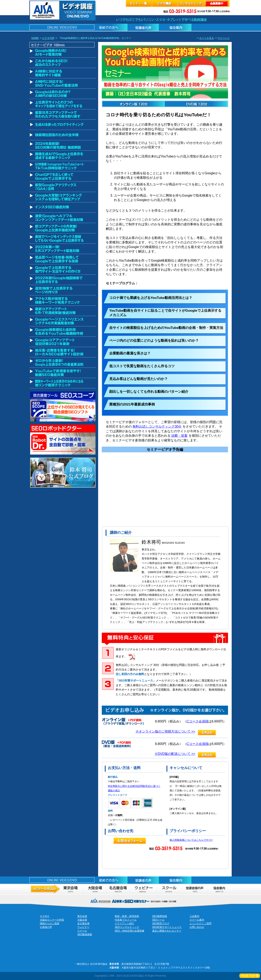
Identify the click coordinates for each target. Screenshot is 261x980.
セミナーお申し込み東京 (56, 889)
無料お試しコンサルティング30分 (157, 426)
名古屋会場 (83, 923)
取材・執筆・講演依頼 (127, 916)
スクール (169, 889)
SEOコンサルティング (127, 927)
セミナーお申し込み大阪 (95, 889)
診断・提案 (179, 436)
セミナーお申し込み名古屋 (118, 889)
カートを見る (207, 38)
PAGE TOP (250, 976)
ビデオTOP (48, 38)
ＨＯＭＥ (45, 916)
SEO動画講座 (85, 934)
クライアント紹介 (124, 923)
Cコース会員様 (198, 721)
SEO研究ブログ (161, 923)
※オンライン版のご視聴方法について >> (165, 731)
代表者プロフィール (126, 920)
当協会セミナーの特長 (52, 920)
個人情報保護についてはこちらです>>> (191, 840)
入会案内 (194, 916)
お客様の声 (195, 889)
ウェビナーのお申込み (143, 889)
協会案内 (219, 889)
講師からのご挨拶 (50, 923)
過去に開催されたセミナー (167, 931)
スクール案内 (197, 920)
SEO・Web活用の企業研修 (129, 931)
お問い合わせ (197, 927)
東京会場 (82, 916)
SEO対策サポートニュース (167, 927)
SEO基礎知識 (160, 916)
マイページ (224, 38)
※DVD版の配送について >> (175, 754)
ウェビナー (83, 927)
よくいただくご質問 (201, 923)
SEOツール (158, 920)
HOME (35, 38)
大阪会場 (82, 920)
